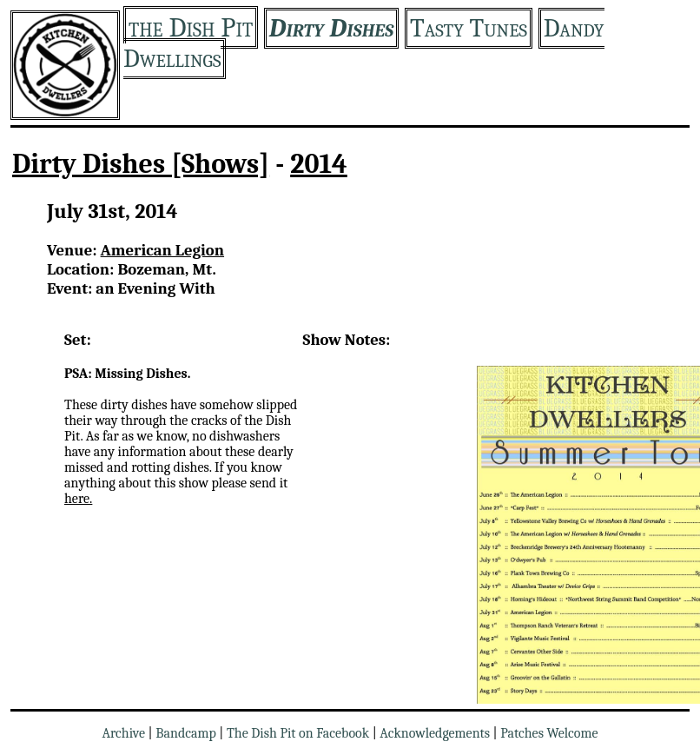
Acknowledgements (435, 733)
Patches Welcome (549, 733)
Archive (123, 733)
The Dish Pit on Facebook (298, 733)
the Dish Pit (191, 27)
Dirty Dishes (331, 28)
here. (78, 499)
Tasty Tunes (469, 28)
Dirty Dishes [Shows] (141, 164)
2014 (319, 164)
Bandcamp (186, 733)
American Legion (162, 250)
